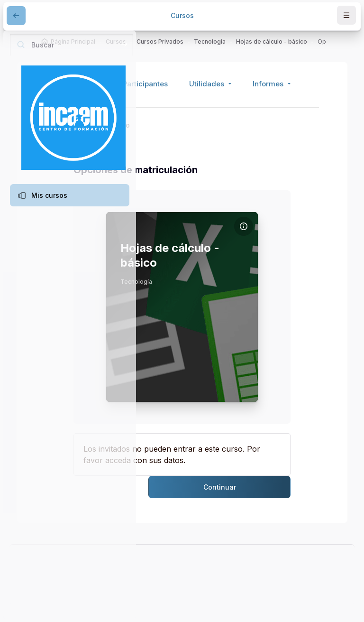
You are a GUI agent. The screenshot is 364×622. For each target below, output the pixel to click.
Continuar (220, 487)
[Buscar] (72, 45)
